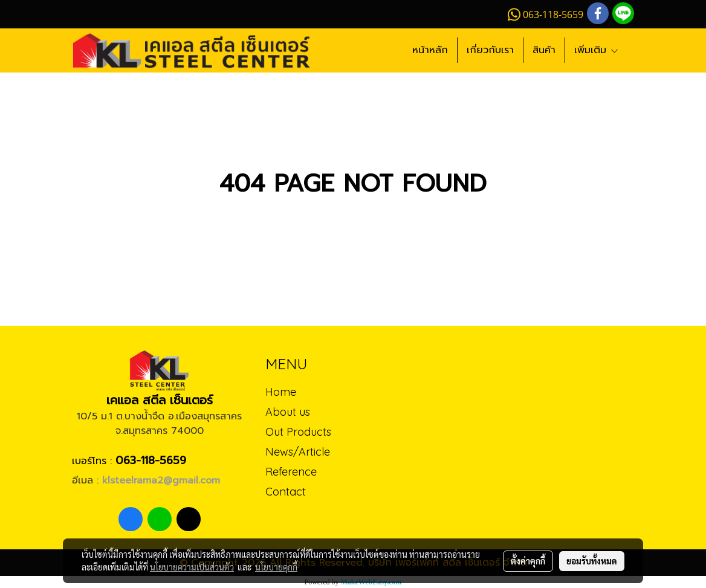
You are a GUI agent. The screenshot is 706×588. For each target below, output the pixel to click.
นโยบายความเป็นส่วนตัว (192, 567)
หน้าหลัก (430, 50)
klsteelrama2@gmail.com (161, 480)
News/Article (298, 452)
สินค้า (544, 50)
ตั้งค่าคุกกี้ (528, 561)
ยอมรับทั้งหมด (592, 561)
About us (288, 412)
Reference (291, 472)
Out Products (298, 432)
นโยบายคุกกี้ (276, 567)
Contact (286, 492)
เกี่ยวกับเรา (490, 50)
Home (281, 392)
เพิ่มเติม (597, 50)
